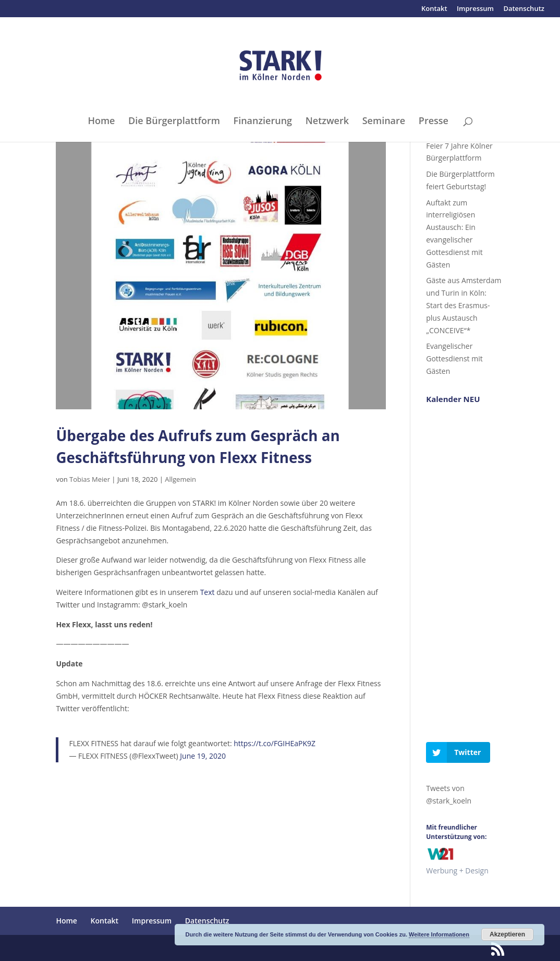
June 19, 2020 (203, 756)
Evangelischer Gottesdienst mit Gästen (454, 358)
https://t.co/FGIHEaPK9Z (275, 743)
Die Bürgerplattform (174, 122)
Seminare (384, 122)
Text (208, 592)
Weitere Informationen (439, 934)
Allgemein (180, 479)
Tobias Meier (90, 479)
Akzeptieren (507, 934)
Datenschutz (524, 9)
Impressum (475, 9)
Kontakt (434, 9)
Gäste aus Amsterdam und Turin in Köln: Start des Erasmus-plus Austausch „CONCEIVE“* (464, 305)
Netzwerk (327, 122)
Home (101, 122)
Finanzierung (263, 122)
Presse (434, 122)
